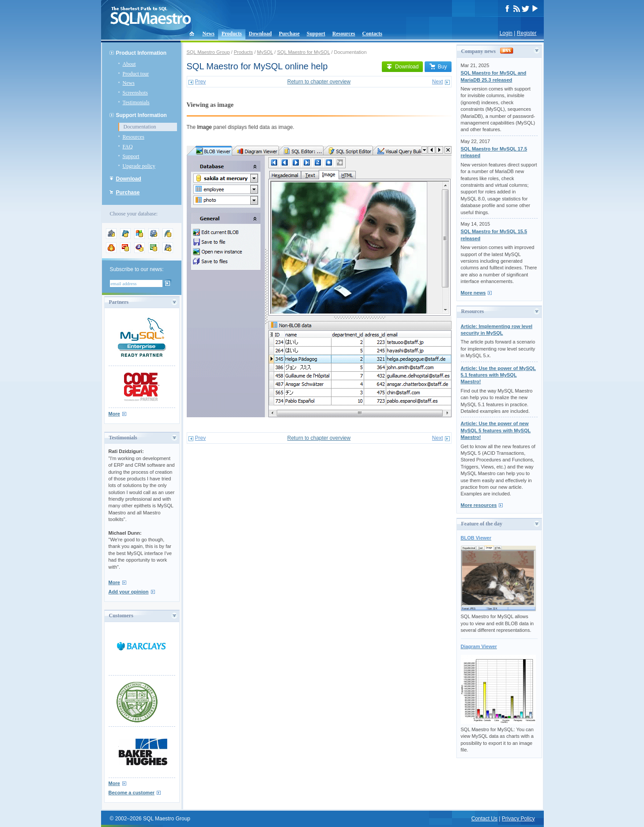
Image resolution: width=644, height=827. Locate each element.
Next (438, 82)
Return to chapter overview (319, 82)
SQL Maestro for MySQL (304, 52)
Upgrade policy (139, 166)
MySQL (265, 52)
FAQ (128, 147)
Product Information (141, 53)
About (129, 64)
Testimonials (136, 102)
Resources (344, 34)
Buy (438, 67)
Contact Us (484, 819)
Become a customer (132, 793)
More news (473, 293)
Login (506, 33)
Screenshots (135, 93)
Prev (201, 82)
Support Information (141, 115)
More (114, 414)
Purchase (289, 34)
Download (260, 34)
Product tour (136, 74)
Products (232, 34)
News (209, 34)
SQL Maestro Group (208, 52)
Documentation (140, 127)
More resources (479, 505)
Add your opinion (129, 592)
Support (316, 34)
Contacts (372, 34)
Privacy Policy (518, 819)
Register (527, 33)
